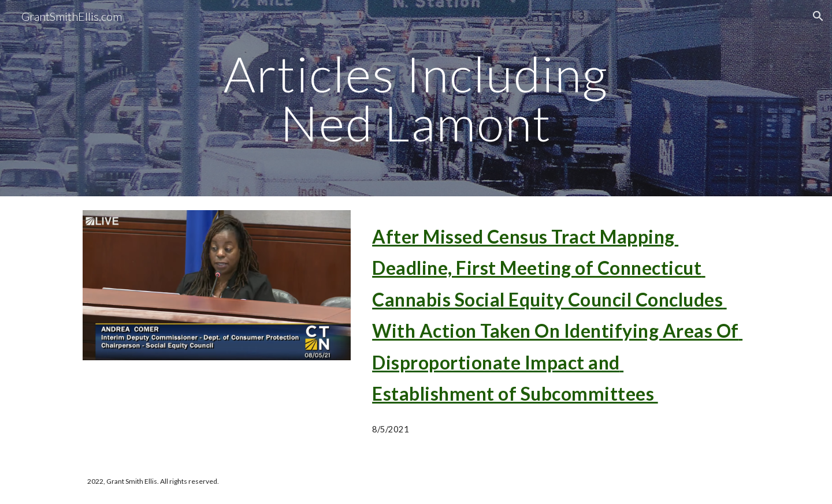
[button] (818, 16)
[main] (416, 98)
